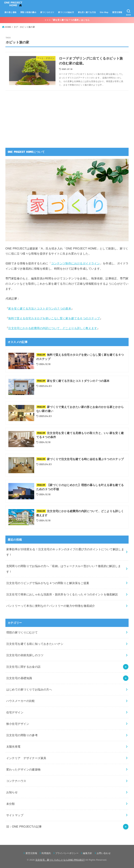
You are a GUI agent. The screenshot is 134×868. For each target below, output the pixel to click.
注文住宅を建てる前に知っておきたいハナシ (35, 644)
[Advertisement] (32, 117)
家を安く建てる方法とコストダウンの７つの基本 (40, 308)
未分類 (11, 804)
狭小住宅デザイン (18, 724)
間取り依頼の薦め (28, 12)
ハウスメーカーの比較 (21, 701)
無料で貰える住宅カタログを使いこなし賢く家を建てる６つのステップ (54, 318)
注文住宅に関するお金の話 (23, 667)
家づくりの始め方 (66, 12)
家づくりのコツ (47, 12)
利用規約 (46, 853)
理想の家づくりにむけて (22, 632)
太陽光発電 (13, 747)
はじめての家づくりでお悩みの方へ (29, 689)
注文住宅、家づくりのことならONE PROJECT (60, 860)
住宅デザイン (15, 712)
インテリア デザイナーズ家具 (26, 758)
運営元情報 (117, 12)
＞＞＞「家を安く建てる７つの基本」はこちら (67, 20)
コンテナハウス (16, 781)
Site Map (104, 12)
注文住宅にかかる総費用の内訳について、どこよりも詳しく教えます (53, 328)
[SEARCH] (129, 12)
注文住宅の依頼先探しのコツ (25, 655)
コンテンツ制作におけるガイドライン (75, 263)
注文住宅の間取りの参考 (22, 735)
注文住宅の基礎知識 (19, 678)
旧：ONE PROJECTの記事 (24, 827)
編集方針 (88, 853)
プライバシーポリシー (67, 853)
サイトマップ (15, 815)
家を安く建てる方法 (87, 12)
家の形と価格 (10, 12)
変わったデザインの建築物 (23, 769)
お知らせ (12, 792)
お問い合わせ (104, 853)
